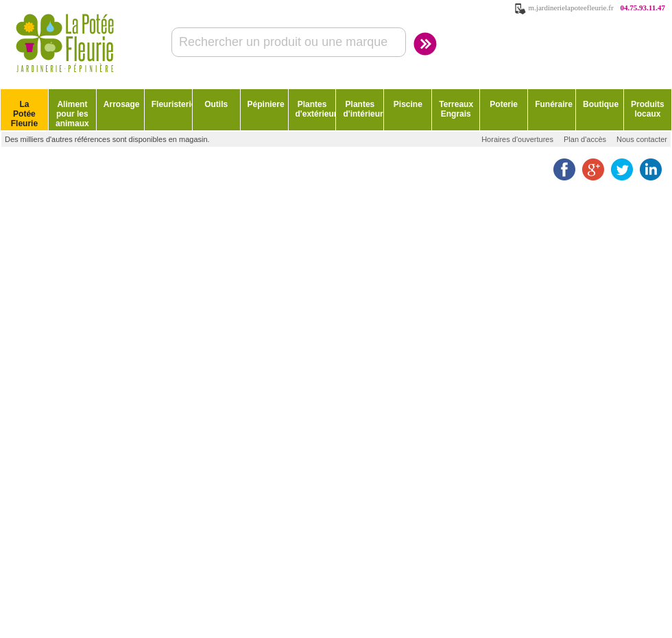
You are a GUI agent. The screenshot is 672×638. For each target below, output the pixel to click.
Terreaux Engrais (456, 109)
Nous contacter (642, 139)
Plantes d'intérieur (363, 109)
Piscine (408, 104)
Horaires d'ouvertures (517, 139)
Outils (216, 104)
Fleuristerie (172, 104)
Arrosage (122, 104)
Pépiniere (266, 104)
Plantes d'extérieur (316, 109)
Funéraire (554, 104)
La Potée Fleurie (24, 114)
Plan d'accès (585, 139)
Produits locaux (648, 109)
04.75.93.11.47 (643, 8)
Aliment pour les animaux (72, 114)
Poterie (504, 104)
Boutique (601, 104)
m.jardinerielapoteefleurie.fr (571, 8)
